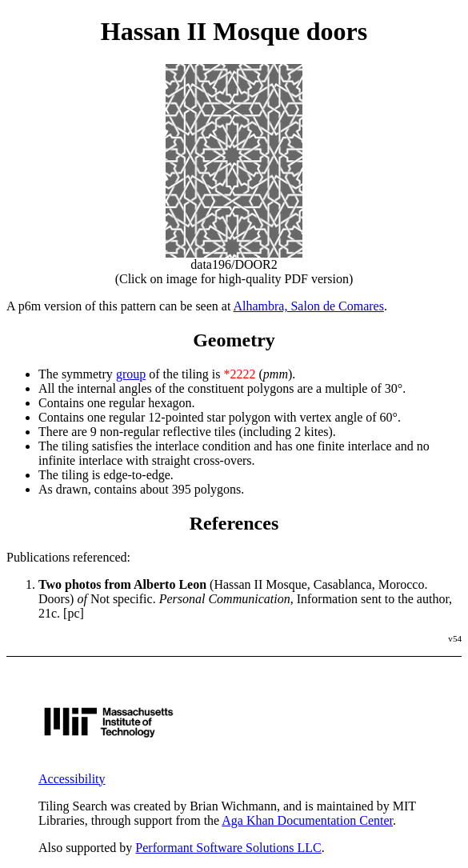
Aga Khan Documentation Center (307, 820)
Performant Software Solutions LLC (228, 848)
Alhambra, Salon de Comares (308, 306)
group (131, 374)
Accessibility (72, 779)
